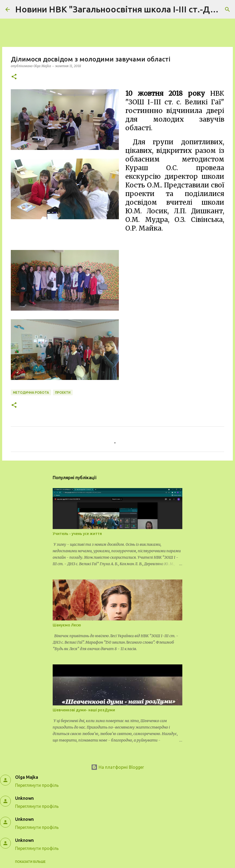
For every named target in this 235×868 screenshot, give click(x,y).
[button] (14, 77)
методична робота (31, 392)
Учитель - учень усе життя (77, 534)
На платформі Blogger (117, 767)
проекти (63, 392)
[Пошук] (227, 9)
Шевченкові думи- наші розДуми (84, 710)
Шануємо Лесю (67, 625)
